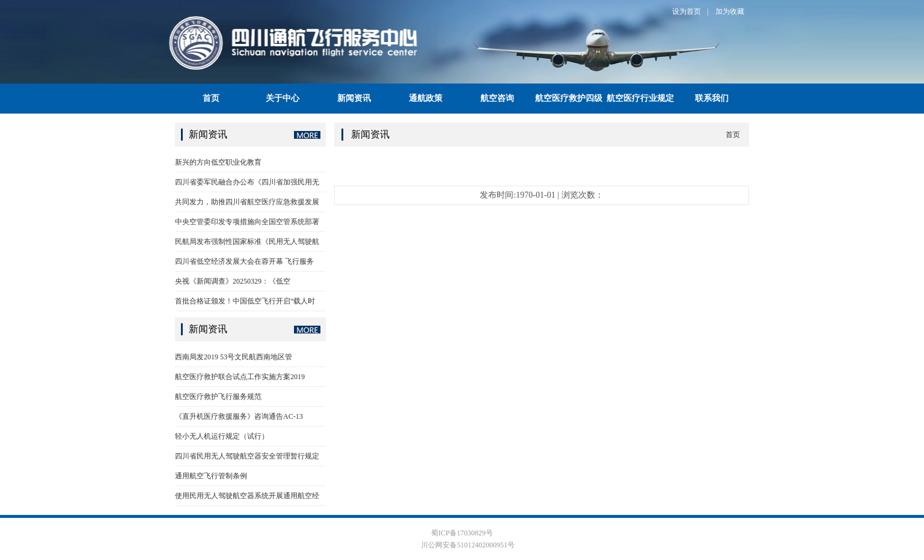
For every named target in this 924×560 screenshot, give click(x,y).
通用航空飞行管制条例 (211, 476)
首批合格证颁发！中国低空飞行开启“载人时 (245, 301)
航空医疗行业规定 (640, 98)
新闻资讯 (354, 98)
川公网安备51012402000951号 (467, 545)
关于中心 (283, 98)
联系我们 (712, 98)
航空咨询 (497, 98)
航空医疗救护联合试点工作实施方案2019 (240, 377)
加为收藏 (730, 11)
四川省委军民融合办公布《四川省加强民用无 (247, 182)
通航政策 (426, 98)
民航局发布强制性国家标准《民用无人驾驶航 (247, 242)
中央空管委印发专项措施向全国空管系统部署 (247, 222)
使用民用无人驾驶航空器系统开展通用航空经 (247, 496)
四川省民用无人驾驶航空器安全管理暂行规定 (247, 456)
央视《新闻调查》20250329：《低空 (233, 281)
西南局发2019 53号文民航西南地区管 (234, 357)
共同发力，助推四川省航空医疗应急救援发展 (247, 202)
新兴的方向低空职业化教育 (218, 162)
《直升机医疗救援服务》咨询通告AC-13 (239, 416)
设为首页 (687, 11)
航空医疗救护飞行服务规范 (218, 397)
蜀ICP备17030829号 (462, 533)
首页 (211, 98)
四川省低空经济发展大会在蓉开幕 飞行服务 (244, 261)
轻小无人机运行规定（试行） (222, 436)
